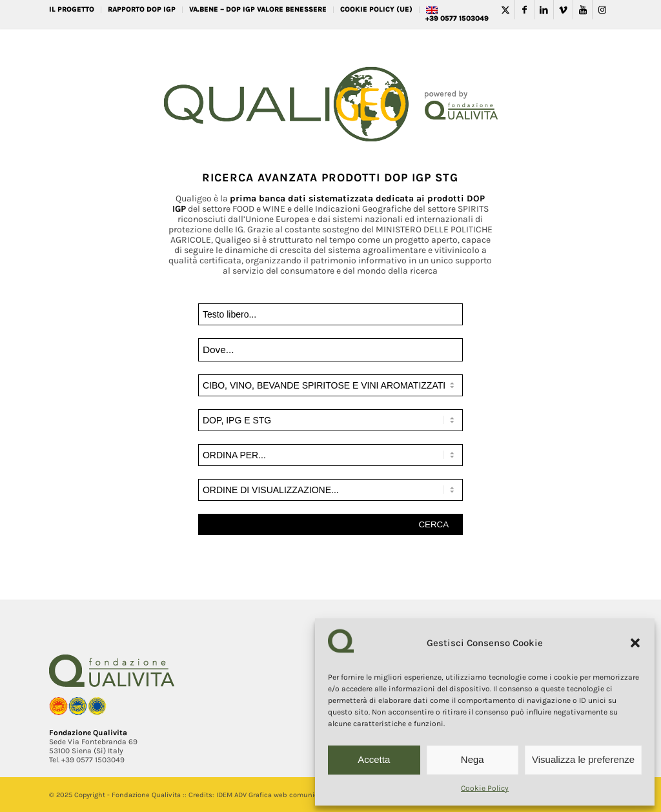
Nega (473, 759)
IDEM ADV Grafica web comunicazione (278, 795)
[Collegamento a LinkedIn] (544, 10)
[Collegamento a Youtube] (583, 10)
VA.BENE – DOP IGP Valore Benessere (258, 9)
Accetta (374, 759)
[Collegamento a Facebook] (524, 10)
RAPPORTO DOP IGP (142, 9)
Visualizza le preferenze (583, 759)
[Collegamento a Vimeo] (563, 10)
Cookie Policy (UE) (376, 9)
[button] (635, 643)
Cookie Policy (485, 788)
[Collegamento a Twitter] (505, 10)
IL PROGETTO (72, 9)
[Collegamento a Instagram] (602, 10)
